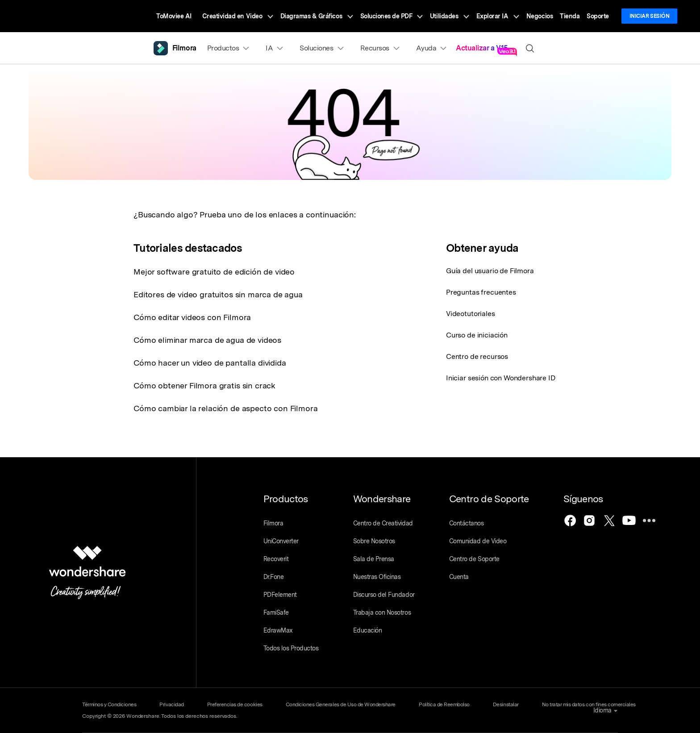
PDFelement (280, 595)
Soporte (598, 16)
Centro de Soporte (474, 559)
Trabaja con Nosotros (382, 612)
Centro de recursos (477, 356)
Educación (368, 630)
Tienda (570, 16)
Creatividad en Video (238, 16)
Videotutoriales (471, 314)
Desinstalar (506, 704)
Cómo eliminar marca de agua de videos (207, 340)
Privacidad (171, 704)
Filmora (273, 523)
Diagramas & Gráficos (317, 16)
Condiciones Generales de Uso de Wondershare (341, 704)
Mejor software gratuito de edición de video (214, 272)
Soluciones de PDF (392, 16)
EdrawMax (278, 630)
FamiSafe (276, 612)
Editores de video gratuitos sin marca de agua (218, 294)
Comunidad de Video (478, 541)
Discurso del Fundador (384, 595)
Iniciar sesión (649, 16)
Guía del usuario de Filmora (490, 271)
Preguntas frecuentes (481, 292)
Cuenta (459, 577)
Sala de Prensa (374, 559)
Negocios (540, 16)
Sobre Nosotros (374, 541)
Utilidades (450, 16)
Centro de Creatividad (383, 523)
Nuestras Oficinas (377, 577)
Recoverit (276, 559)
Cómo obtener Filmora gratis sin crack (204, 385)
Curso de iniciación (477, 335)
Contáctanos (467, 523)
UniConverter (281, 541)
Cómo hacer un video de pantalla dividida (210, 363)
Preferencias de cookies (235, 704)
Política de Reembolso (444, 704)
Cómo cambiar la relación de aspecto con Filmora (225, 408)
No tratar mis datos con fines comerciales (589, 704)
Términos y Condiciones (109, 704)
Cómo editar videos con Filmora (192, 317)
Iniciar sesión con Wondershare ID (501, 378)
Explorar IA (498, 16)
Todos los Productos (291, 648)
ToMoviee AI (174, 16)
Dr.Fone (274, 577)
